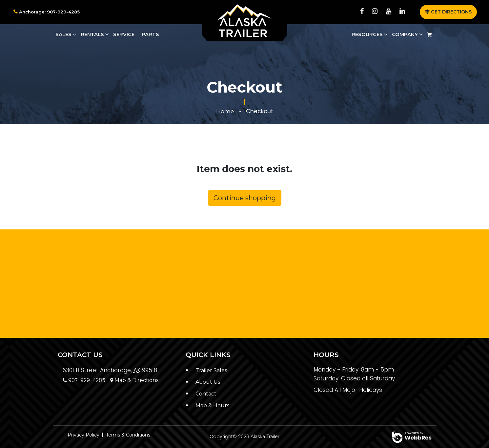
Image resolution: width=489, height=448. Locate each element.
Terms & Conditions (128, 435)
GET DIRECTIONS (448, 12)
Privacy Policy (83, 435)
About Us (209, 382)
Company (405, 34)
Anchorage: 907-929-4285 (48, 12)
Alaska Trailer (265, 437)
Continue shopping (245, 198)
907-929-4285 (86, 380)
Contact (207, 394)
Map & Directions (140, 380)
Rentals (92, 34)
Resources (367, 34)
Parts (150, 34)
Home (225, 111)
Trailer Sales (213, 370)
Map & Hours (214, 405)
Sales (63, 34)
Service (124, 34)
